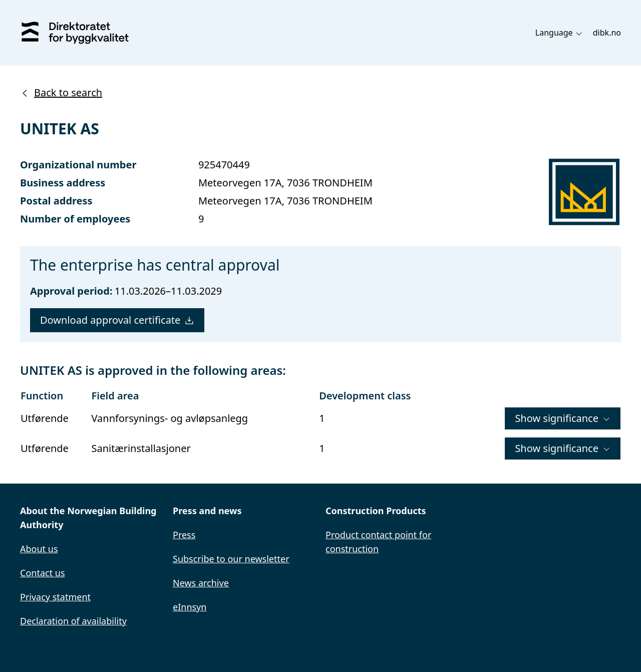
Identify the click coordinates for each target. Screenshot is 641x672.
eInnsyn (190, 607)
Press (184, 535)
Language (559, 33)
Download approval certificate (117, 320)
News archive (201, 583)
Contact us (43, 573)
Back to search (61, 92)
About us (39, 549)
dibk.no (607, 33)
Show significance (563, 418)
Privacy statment (55, 597)
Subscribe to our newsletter (231, 559)
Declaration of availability (73, 621)
